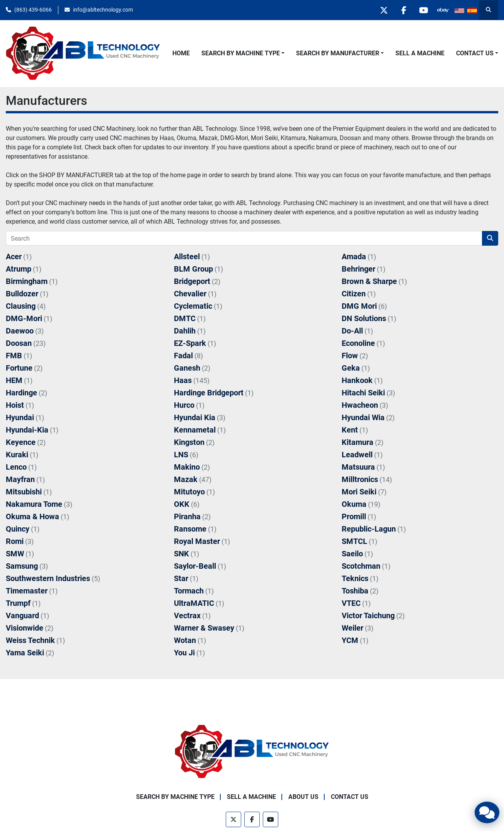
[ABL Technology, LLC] (252, 751)
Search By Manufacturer (338, 53)
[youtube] (423, 10)
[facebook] (404, 10)
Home (181, 53)
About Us (303, 797)
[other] (443, 10)
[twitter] (384, 10)
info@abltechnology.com (103, 10)
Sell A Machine (420, 53)
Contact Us (475, 53)
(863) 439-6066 (33, 10)
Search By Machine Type (241, 53)
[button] (243, 53)
